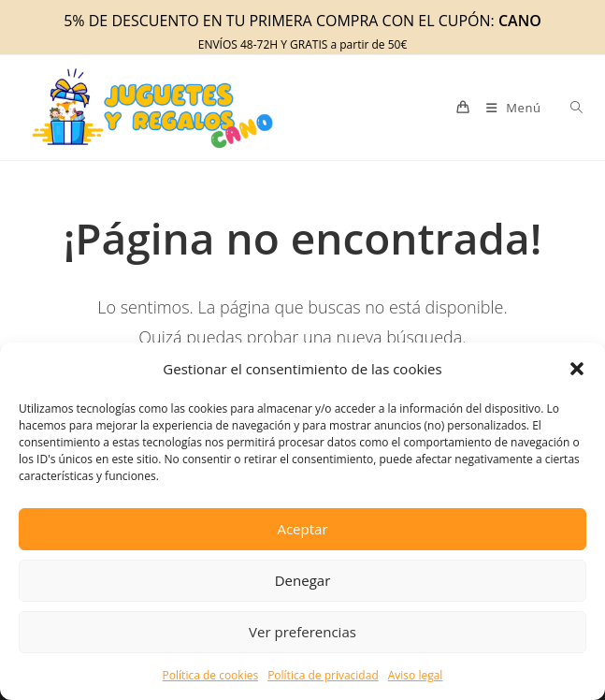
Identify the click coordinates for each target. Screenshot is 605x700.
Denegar (303, 580)
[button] (577, 369)
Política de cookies (211, 675)
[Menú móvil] (509, 108)
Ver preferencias (302, 632)
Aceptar (302, 529)
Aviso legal (416, 675)
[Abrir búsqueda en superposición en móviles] (566, 108)
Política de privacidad (323, 675)
